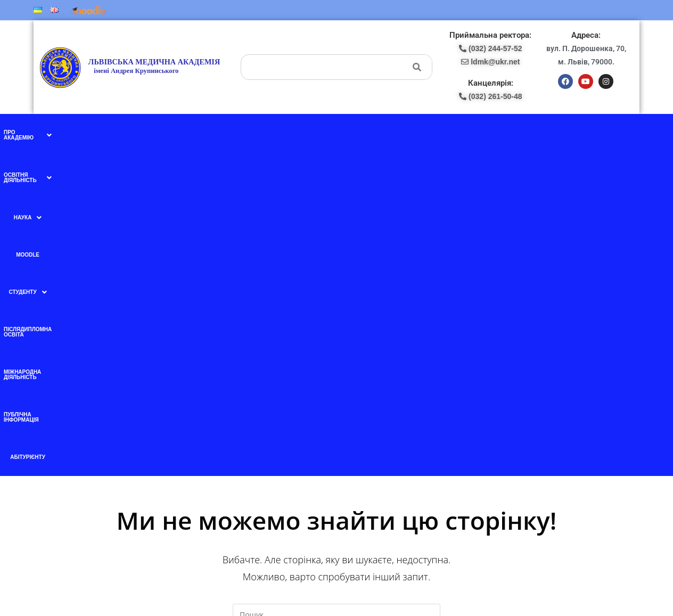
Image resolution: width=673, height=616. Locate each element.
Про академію (107, 133)
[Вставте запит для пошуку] (336, 290)
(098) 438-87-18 (373, 432)
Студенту (303, 133)
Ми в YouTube (218, 443)
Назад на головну (336, 343)
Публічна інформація (518, 132)
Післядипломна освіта (364, 132)
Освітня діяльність (176, 133)
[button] (107, 133)
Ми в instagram (219, 465)
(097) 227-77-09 (373, 421)
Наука (232, 133)
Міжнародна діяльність (442, 132)
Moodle (265, 132)
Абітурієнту (574, 132)
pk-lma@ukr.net (376, 444)
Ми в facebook (218, 421)
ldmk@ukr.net (545, 532)
